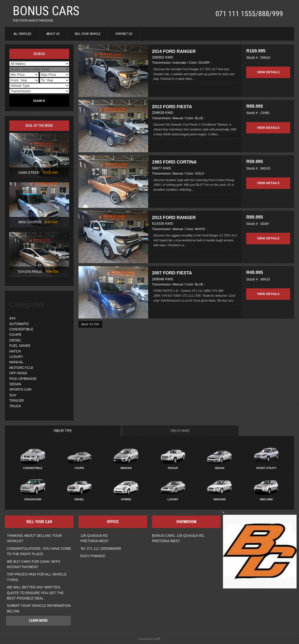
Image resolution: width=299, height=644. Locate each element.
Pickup (173, 468)
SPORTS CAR (20, 389)
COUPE (15, 335)
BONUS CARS (46, 11)
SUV (13, 395)
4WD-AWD (266, 499)
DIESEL (15, 340)
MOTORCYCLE (21, 368)
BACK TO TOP (90, 334)
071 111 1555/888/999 (249, 14)
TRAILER (17, 400)
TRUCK (15, 406)
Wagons (220, 499)
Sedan (220, 468)
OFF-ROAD (18, 373)
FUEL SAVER (20, 346)
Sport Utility (266, 468)
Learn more (38, 621)
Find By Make (180, 431)
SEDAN (15, 384)
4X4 (12, 318)
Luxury (173, 499)
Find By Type (63, 431)
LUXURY (16, 357)
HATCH (15, 351)
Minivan (126, 468)
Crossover (33, 499)
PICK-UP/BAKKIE (23, 379)
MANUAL (16, 362)
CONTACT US (124, 34)
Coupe (79, 468)
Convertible (33, 468)
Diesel (79, 499)
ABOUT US (53, 34)
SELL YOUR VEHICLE (87, 34)
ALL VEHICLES (22, 34)
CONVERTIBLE (21, 329)
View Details (268, 69)
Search (39, 101)
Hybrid (126, 499)
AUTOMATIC (19, 324)
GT (158, 639)
